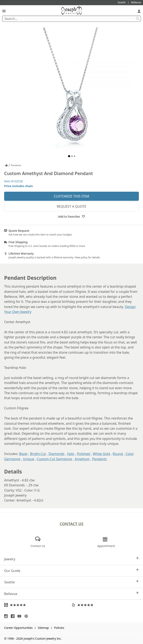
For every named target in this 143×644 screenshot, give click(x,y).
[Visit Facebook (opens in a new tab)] (14, 616)
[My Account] (139, 11)
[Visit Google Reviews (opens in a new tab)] (38, 605)
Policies (59, 628)
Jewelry (71, 559)
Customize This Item (71, 196)
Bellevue (71, 594)
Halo (71, 454)
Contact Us (71, 524)
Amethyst (82, 459)
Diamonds (57, 454)
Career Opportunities (18, 628)
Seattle (71, 582)
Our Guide (71, 571)
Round (118, 454)
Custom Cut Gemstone (54, 459)
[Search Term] (71, 19)
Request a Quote (71, 206)
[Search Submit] (138, 19)
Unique (28, 459)
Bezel (23, 454)
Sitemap (43, 628)
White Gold (101, 454)
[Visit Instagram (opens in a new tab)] (7, 616)
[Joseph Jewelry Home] (6, 165)
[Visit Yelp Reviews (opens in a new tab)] (105, 605)
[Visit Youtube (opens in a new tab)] (20, 616)
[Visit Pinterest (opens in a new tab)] (27, 616)
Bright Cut (38, 454)
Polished (83, 454)
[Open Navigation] (4, 11)
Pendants (100, 459)
